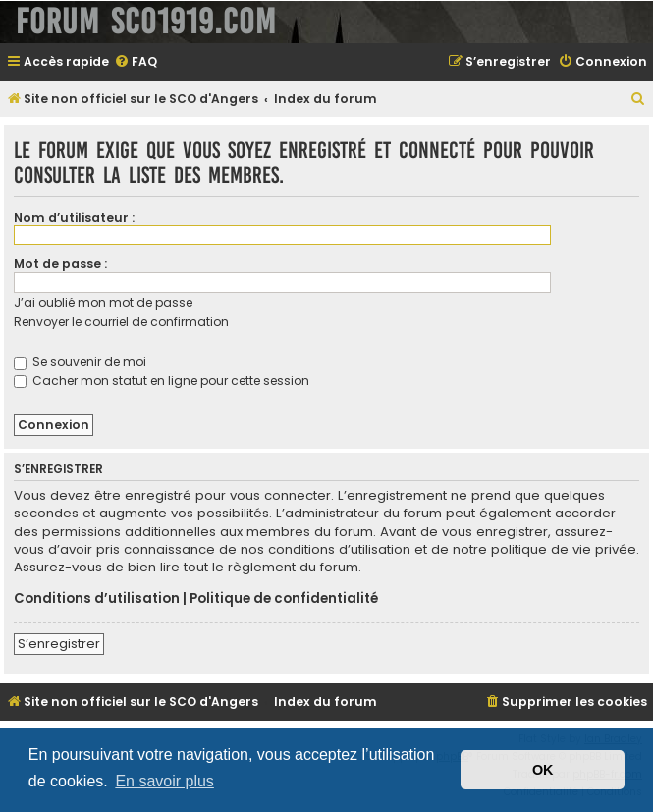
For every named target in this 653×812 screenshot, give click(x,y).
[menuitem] (136, 62)
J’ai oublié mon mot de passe (103, 303)
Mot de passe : (60, 264)
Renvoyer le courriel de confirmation (121, 322)
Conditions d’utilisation (97, 599)
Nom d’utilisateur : (74, 217)
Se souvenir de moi (80, 362)
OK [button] (543, 770)
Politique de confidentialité (284, 599)
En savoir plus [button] (164, 781)
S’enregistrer (59, 644)
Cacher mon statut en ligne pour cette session (162, 380)
